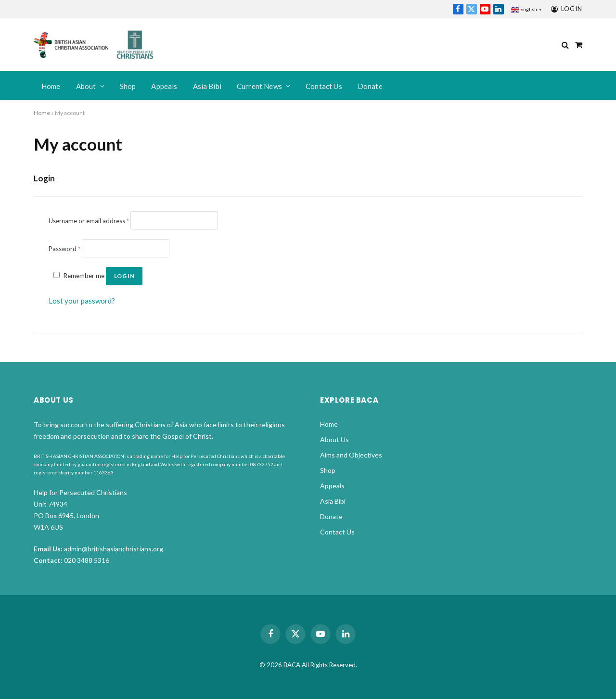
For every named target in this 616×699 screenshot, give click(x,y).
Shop (128, 86)
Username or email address (89, 221)
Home (51, 86)
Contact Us (324, 86)
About (86, 86)
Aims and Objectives (351, 455)
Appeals (164, 86)
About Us (334, 439)
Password (64, 249)
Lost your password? (82, 301)
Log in (124, 276)
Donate (370, 86)
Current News (259, 86)
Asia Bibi (207, 86)
